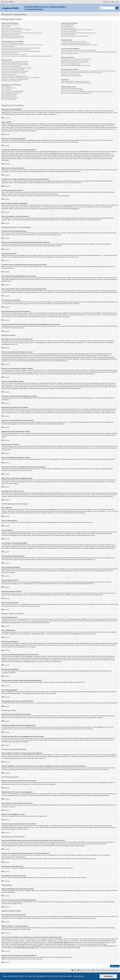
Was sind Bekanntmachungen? (9, 94)
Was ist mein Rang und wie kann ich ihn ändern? (14, 54)
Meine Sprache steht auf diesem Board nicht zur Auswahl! (16, 50)
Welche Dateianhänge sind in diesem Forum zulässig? (75, 81)
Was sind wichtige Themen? (9, 96)
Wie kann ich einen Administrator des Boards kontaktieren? (76, 93)
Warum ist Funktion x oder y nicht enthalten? (72, 90)
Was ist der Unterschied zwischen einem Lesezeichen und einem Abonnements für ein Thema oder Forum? (88, 71)
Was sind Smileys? (6, 90)
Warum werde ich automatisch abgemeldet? (13, 36)
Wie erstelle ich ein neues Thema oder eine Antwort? (15, 62)
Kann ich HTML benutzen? (8, 88)
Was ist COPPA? (6, 26)
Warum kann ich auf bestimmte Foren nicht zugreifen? (15, 71)
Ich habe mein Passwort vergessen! (11, 34)
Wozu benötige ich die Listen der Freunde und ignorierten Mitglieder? (79, 50)
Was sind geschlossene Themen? (10, 98)
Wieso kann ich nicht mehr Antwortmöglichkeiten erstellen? (17, 68)
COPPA (97, 152)
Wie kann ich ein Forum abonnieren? (71, 74)
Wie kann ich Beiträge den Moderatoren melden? (14, 76)
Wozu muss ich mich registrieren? (10, 25)
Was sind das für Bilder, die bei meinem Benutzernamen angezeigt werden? (21, 51)
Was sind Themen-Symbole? (9, 99)
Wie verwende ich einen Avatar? (10, 53)
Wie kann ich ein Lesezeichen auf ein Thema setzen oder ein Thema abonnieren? (82, 73)
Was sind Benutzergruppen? (68, 28)
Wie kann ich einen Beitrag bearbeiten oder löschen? (15, 63)
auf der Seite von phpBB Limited (51, 918)
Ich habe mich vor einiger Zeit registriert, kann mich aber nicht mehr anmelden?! (22, 33)
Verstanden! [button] (108, 976)
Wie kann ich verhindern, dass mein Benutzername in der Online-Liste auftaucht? (22, 45)
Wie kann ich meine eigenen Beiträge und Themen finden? (76, 65)
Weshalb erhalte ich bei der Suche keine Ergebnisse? (75, 61)
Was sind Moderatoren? (67, 26)
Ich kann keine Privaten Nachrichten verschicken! (74, 42)
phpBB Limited (102, 279)
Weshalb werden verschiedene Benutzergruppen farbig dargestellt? (78, 33)
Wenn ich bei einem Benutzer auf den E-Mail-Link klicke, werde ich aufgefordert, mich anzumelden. (27, 56)
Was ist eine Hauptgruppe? (68, 34)
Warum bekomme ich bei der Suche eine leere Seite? (75, 62)
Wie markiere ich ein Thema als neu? (11, 81)
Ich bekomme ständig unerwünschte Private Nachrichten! (76, 43)
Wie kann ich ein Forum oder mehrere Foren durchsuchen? (76, 59)
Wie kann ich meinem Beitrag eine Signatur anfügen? (15, 65)
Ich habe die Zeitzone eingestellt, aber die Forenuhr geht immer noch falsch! (21, 48)
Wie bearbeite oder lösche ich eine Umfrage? (13, 70)
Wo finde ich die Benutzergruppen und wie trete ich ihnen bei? (77, 30)
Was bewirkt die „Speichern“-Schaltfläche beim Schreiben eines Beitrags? (20, 78)
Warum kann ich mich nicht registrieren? (12, 28)
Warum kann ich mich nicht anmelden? (11, 31)
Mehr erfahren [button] (79, 976)
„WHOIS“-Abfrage (12, 941)
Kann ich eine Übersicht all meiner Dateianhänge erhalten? (76, 83)
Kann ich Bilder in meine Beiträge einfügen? (13, 91)
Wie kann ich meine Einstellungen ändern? (12, 43)
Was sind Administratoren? (68, 25)
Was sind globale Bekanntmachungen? (11, 93)
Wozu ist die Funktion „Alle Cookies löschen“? (13, 38)
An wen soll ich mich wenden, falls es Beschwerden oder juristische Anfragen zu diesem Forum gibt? (87, 92)
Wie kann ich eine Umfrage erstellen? (11, 66)
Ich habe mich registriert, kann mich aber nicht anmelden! (16, 30)
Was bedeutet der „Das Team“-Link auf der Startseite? (75, 36)
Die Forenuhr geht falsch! (8, 46)
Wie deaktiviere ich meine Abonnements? (72, 76)
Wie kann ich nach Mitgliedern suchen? (71, 64)
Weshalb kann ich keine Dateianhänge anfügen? (14, 73)
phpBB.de (115, 279)
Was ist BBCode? (6, 86)
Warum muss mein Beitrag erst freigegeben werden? (15, 79)
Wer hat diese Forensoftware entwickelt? (72, 88)
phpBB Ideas (84, 928)
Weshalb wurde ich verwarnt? (9, 74)
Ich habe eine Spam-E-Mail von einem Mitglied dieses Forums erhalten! (79, 45)
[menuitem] (12, 2)
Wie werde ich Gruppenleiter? (69, 31)
